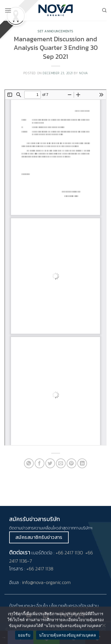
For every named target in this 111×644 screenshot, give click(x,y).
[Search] (104, 10)
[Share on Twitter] (50, 463)
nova (83, 73)
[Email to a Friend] (61, 463)
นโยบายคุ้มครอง (65, 606)
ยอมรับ (24, 635)
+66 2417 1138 (40, 569)
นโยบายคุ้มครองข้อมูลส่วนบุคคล (68, 635)
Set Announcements (55, 31)
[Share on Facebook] (40, 463)
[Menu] (8, 10)
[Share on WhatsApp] (29, 463)
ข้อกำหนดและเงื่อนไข (29, 606)
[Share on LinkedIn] (82, 463)
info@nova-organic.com (46, 582)
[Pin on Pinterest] (71, 463)
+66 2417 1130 (69, 553)
